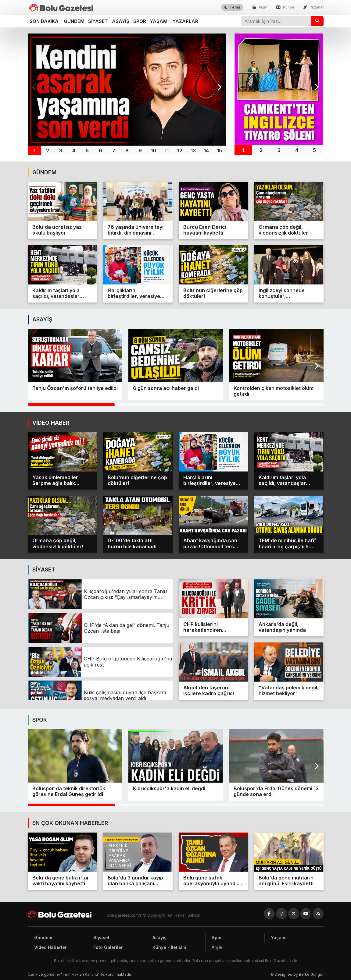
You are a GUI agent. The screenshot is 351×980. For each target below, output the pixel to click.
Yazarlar (313, 7)
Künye (285, 7)
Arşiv (260, 7)
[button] (219, 87)
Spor (140, 21)
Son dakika (44, 21)
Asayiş (121, 21)
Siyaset (98, 21)
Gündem (74, 21)
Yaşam (159, 21)
